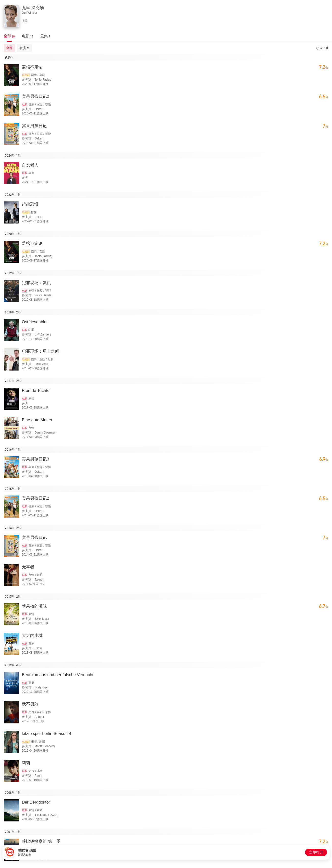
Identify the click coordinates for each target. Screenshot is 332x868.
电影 (25, 105)
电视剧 (26, 75)
